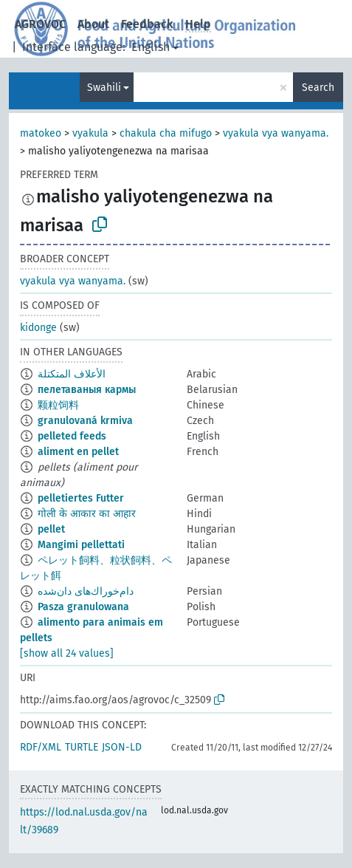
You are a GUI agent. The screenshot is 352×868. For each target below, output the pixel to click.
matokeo (41, 133)
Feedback (147, 24)
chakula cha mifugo (166, 133)
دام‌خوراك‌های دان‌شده (86, 591)
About (93, 24)
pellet (51, 529)
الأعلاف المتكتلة (72, 374)
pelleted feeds (72, 436)
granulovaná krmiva (85, 421)
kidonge (38, 328)
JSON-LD (122, 747)
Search (318, 88)
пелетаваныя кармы (87, 390)
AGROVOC (40, 24)
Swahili (104, 88)
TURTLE (82, 747)
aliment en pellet (78, 452)
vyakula (90, 133)
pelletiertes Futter (81, 498)
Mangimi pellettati (81, 545)
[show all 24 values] (67, 653)
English (151, 47)
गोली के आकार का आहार (87, 514)
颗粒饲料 (58, 405)
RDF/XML (41, 747)
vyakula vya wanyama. (276, 133)
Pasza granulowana (83, 607)
